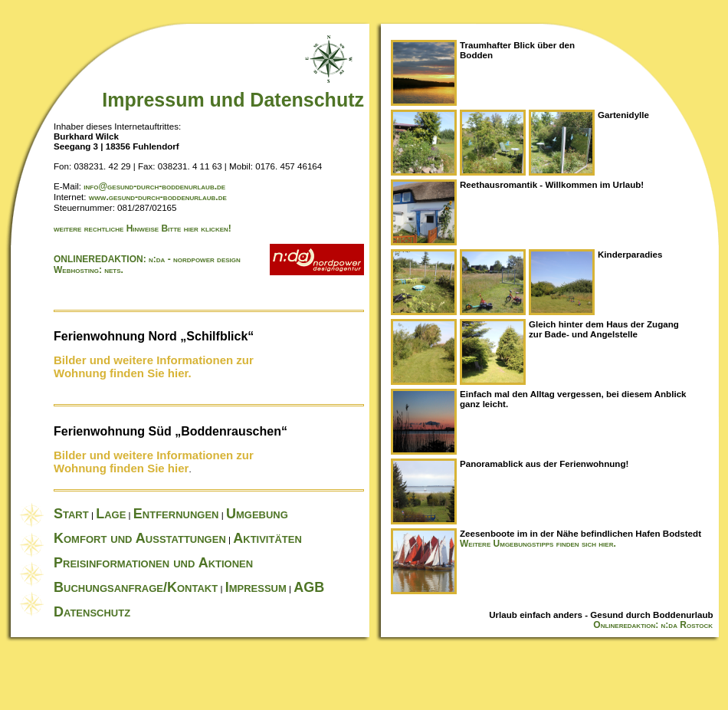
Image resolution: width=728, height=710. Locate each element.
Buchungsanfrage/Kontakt (136, 587)
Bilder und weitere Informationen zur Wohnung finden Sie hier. (154, 367)
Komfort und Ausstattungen (140, 538)
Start (71, 514)
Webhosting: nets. (89, 270)
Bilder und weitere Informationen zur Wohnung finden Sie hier (154, 462)
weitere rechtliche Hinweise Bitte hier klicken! (143, 228)
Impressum (256, 587)
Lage (111, 514)
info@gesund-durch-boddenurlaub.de (154, 186)
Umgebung (257, 514)
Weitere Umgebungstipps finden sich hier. (538, 544)
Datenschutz (92, 612)
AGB (309, 587)
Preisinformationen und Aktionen (153, 563)
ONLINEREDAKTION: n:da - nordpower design (147, 259)
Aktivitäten (267, 538)
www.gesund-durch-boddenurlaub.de (158, 197)
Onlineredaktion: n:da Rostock (661, 625)
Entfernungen (176, 514)
